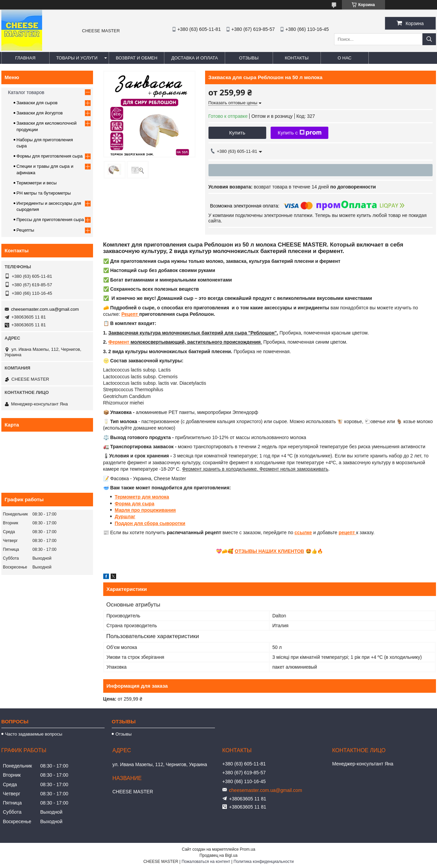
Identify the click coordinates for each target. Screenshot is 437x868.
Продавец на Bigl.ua (219, 855)
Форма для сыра (135, 504)
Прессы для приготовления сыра (50, 220)
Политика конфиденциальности (264, 862)
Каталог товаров (26, 92)
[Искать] (429, 39)
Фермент (119, 342)
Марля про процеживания (145, 510)
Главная (25, 58)
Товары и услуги (77, 58)
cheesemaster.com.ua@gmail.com (45, 309)
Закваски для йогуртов (40, 113)
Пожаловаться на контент (206, 862)
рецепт (347, 532)
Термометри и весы (37, 183)
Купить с (300, 133)
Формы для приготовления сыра (50, 156)
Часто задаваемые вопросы (34, 734)
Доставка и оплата (194, 58)
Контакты (297, 58)
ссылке (303, 532)
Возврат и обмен (136, 58)
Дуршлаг (125, 517)
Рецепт (130, 314)
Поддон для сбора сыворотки (150, 523)
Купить (237, 133)
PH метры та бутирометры (44, 193)
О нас (344, 58)
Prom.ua (247, 849)
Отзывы (249, 58)
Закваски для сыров (37, 103)
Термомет (126, 497)
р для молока (153, 497)
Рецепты (25, 230)
